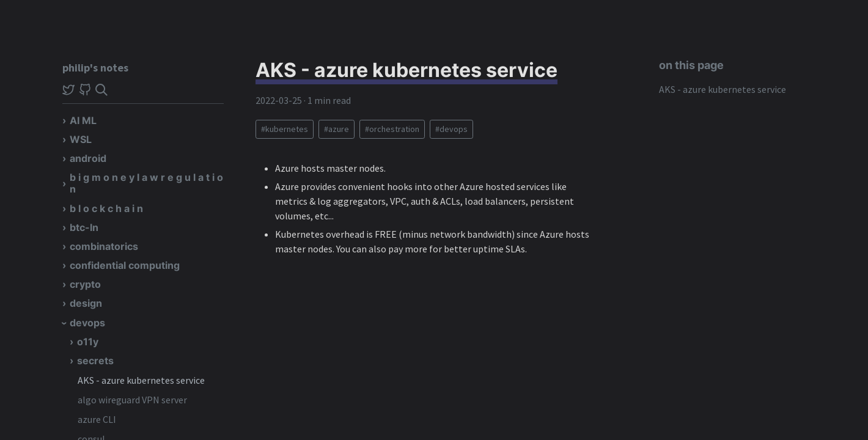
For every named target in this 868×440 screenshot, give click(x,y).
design (86, 303)
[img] (101, 90)
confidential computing (125, 265)
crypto (85, 284)
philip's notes (95, 68)
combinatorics (104, 246)
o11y (88, 342)
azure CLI (97, 419)
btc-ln (84, 227)
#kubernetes (285, 129)
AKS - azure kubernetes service (141, 380)
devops (87, 323)
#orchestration (392, 129)
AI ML (83, 120)
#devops (451, 129)
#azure (337, 129)
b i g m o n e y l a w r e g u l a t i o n (146, 183)
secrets (95, 361)
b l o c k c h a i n (106, 208)
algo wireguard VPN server (132, 400)
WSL (81, 139)
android (88, 158)
